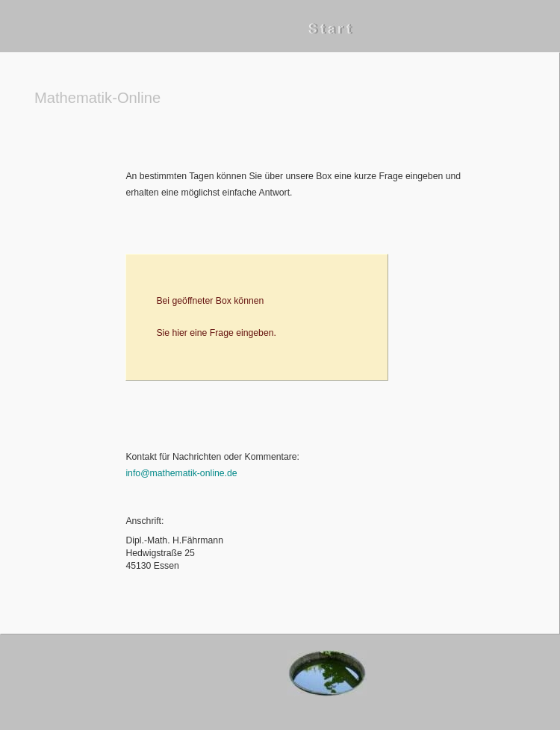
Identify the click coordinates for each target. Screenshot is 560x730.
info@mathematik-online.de (181, 473)
